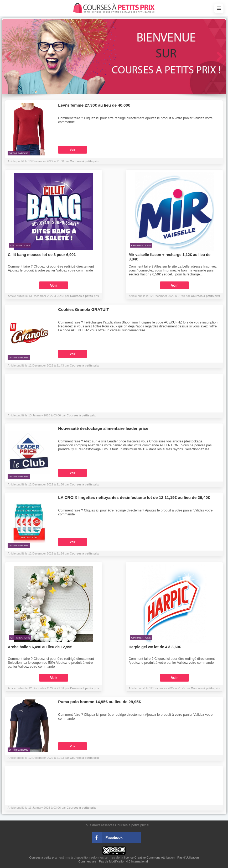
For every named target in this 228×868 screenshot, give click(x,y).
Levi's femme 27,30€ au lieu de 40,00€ (94, 105)
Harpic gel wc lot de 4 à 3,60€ (155, 647)
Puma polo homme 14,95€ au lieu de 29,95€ (99, 702)
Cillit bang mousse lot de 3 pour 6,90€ (42, 255)
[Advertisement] (114, 394)
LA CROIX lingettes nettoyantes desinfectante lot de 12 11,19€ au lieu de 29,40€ (134, 497)
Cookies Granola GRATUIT (83, 309)
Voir (73, 150)
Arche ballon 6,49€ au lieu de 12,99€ (40, 647)
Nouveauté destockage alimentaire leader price (103, 428)
